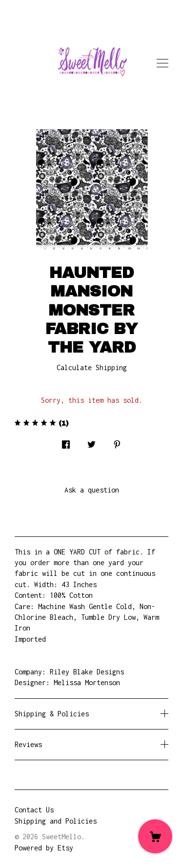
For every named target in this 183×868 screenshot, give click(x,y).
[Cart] (155, 836)
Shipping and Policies (56, 821)
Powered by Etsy (44, 848)
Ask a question (92, 490)
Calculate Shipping (92, 367)
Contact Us (34, 810)
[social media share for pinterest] (117, 442)
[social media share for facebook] (66, 442)
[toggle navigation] (163, 63)
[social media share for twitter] (91, 442)
